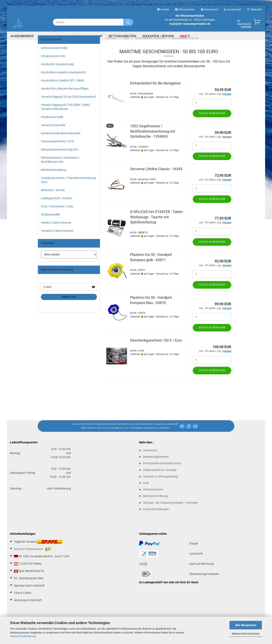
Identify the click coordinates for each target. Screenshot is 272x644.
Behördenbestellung (54, 177)
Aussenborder (22, 36)
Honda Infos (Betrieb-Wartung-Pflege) (65, 95)
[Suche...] (128, 22)
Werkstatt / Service (53, 197)
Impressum (150, 457)
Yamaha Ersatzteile (53, 132)
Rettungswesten (122, 36)
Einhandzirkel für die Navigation (155, 90)
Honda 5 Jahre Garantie (56, 229)
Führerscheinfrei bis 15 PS (57, 148)
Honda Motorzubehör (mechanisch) (63, 79)
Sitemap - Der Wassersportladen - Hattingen (171, 510)
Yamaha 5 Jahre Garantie (57, 238)
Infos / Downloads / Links (57, 213)
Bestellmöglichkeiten (156, 464)
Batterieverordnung (155, 503)
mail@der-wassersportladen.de (190, 24)
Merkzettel (255, 10)
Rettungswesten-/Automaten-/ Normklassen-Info (60, 167)
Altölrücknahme (153, 496)
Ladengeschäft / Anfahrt (57, 205)
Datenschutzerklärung (23, 636)
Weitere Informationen (246, 634)
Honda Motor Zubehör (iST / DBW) (62, 87)
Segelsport (93, 36)
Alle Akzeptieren (246, 625)
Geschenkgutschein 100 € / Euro (156, 347)
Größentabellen (51, 221)
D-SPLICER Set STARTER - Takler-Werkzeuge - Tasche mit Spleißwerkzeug (157, 224)
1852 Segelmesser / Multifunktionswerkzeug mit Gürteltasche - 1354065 (153, 138)
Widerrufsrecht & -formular (160, 477)
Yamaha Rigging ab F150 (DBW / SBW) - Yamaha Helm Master (66, 114)
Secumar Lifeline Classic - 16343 (156, 176)
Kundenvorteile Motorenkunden (61, 140)
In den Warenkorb (212, 120)
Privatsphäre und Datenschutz (162, 470)
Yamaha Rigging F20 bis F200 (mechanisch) (69, 104)
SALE (184, 36)
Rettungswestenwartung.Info (60, 156)
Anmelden (69, 304)
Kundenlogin (232, 10)
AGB (146, 490)
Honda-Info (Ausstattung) (57, 71)
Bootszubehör (67, 36)
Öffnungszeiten (185, 10)
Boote (44, 36)
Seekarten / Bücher (158, 36)
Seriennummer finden (54, 55)
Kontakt (163, 10)
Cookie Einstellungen (156, 516)
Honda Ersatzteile (52, 124)
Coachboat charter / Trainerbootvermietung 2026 (68, 187)
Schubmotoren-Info (53, 63)
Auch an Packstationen (33, 556)
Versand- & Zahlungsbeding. (161, 483)
